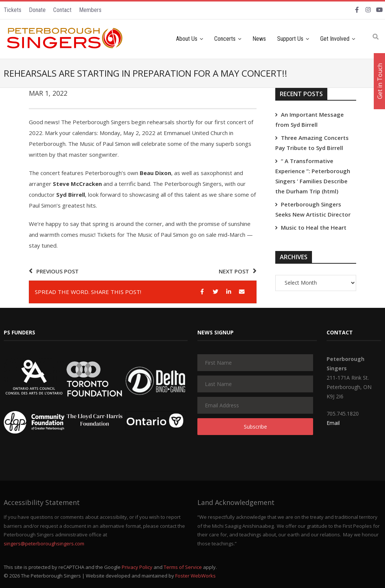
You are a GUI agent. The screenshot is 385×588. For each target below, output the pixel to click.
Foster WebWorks (195, 576)
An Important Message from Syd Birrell (310, 120)
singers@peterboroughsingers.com (44, 543)
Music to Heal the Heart (314, 227)
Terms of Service (183, 567)
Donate (37, 10)
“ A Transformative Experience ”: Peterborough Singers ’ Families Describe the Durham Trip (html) (313, 176)
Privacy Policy (137, 567)
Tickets (13, 10)
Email (333, 423)
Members (90, 10)
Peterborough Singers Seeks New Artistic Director (313, 209)
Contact (62, 10)
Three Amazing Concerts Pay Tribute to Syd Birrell (312, 143)
